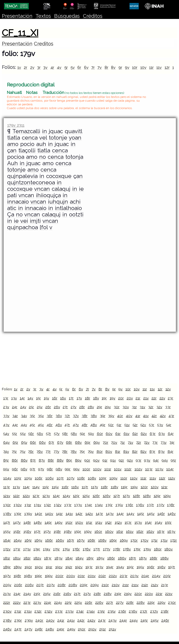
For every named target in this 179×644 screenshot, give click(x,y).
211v (135, 585)
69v (97, 442)
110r (124, 478)
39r (103, 416)
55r (15, 434)
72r (139, 442)
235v (112, 611)
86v (24, 460)
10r (135, 67)
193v (99, 567)
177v (107, 549)
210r (105, 585)
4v (59, 67)
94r (156, 460)
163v (171, 531)
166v (60, 540)
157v (47, 531)
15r (38, 398)
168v (102, 540)
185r (90, 558)
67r (51, 442)
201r (81, 576)
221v (169, 594)
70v (114, 442)
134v (99, 505)
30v (126, 407)
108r (81, 478)
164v (18, 540)
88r (51, 460)
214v (27, 594)
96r (15, 469)
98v (59, 469)
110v (134, 478)
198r (17, 576)
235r (101, 611)
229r (151, 602)
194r (110, 567)
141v (69, 514)
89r (69, 460)
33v (6, 416)
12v (168, 389)
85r (6, 460)
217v (87, 594)
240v (50, 620)
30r (117, 407)
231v (28, 611)
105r (18, 478)
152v (118, 522)
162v (150, 531)
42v (163, 416)
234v (91, 611)
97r (33, 469)
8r (106, 67)
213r (165, 585)
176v (87, 549)
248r (39, 629)
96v (24, 469)
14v (30, 398)
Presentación (17, 16)
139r (18, 514)
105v (28, 478)
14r (22, 398)
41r (138, 416)
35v (41, 416)
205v (7, 585)
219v (128, 594)
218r (97, 594)
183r (48, 558)
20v (130, 398)
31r (134, 407)
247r (18, 629)
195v (140, 567)
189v (18, 567)
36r (50, 416)
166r (49, 540)
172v (7, 549)
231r (18, 611)
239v (29, 620)
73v (164, 442)
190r (28, 567)
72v (147, 442)
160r (98, 531)
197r (172, 567)
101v (118, 469)
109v (113, 478)
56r (31, 434)
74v (6, 451)
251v (112, 629)
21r (138, 398)
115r (46, 487)
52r (135, 425)
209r (84, 585)
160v (109, 531)
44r (15, 425)
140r (38, 514)
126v (107, 496)
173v (27, 549)
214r (17, 594)
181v (17, 558)
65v (24, 442)
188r (154, 558)
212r (145, 585)
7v (100, 67)
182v (37, 558)
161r (120, 531)
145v (151, 514)
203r (124, 576)
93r (139, 460)
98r (50, 469)
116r (65, 487)
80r (100, 451)
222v (17, 602)
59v (91, 434)
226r (89, 602)
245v (155, 620)
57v (57, 434)
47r (67, 425)
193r (89, 567)
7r (93, 67)
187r (132, 558)
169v (124, 540)
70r (106, 442)
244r (123, 620)
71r (122, 442)
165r (28, 540)
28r (82, 407)
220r (138, 594)
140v (49, 514)
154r (148, 522)
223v (37, 602)
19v (112, 398)
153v (138, 522)
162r (140, 531)
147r (7, 522)
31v (142, 407)
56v (40, 434)
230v (7, 611)
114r (26, 487)
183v (58, 558)
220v (149, 594)
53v (160, 425)
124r (56, 496)
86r (15, 460)
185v (100, 558)
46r (50, 425)
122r (16, 496)
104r (170, 469)
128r (136, 496)
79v (91, 451)
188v (164, 558)
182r (27, 558)
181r (7, 558)
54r (169, 425)
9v (127, 67)
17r (71, 398)
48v (94, 425)
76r (31, 451)
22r (154, 398)
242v (91, 620)
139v (28, 514)
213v (7, 594)
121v (7, 496)
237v (154, 611)
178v (127, 549)
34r (15, 416)
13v (14, 398)
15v (46, 398)
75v (23, 451)
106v (49, 478)
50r (111, 425)
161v (130, 531)
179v (147, 549)
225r (68, 602)
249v (71, 629)
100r (86, 469)
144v (130, 514)
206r (18, 585)
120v (155, 487)
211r (126, 585)
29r (100, 407)
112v (172, 478)
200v (71, 576)
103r (149, 469)
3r (39, 67)
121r (164, 487)
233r (59, 611)
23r (170, 398)
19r (104, 398)
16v (63, 398)
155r (168, 522)
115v (55, 487)
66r (33, 442)
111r (143, 478)
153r (128, 522)
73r (155, 442)
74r (172, 442)
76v (40, 451)
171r (154, 540)
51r (119, 425)
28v (91, 407)
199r (38, 576)
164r (7, 540)
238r (165, 611)
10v (143, 67)
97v (41, 469)
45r (32, 425)
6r (79, 67)
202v (113, 576)
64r (171, 434)
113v (16, 487)
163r (161, 531)
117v (94, 487)
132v (58, 505)
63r (153, 434)
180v (168, 549)
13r (6, 398)
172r (174, 540)
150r (69, 522)
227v (120, 602)
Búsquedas (67, 16)
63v (162, 434)
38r (85, 416)
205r (167, 576)
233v (70, 611)
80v (109, 451)
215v (47, 594)
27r (65, 407)
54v (6, 434)
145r (141, 514)
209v (95, 585)
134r (88, 505)
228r (130, 602)
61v (126, 434)
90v (96, 460)
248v (50, 629)
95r (173, 460)
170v (144, 540)
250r (82, 629)
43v (6, 425)
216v (67, 594)
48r (85, 425)
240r (39, 620)
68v (78, 442)
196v (161, 567)
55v (23, 434)
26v (57, 407)
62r (135, 434)
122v (26, 496)
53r (152, 425)
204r (145, 576)
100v (97, 469)
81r (118, 451)
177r (97, 549)
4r (52, 67)
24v (23, 407)
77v (56, 451)
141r (59, 514)
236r (122, 611)
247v (28, 629)
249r (61, 629)
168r (91, 540)
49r (103, 425)
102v (138, 469)
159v (88, 531)
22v (162, 398)
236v (133, 611)
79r (82, 451)
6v (86, 67)
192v (79, 567)
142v (89, 514)
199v (49, 576)
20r (121, 398)
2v (32, 67)
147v (17, 522)
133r (68, 505)
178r (117, 549)
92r (121, 460)
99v (76, 469)
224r (48, 602)
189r (7, 567)
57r (48, 434)
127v (126, 496)
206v (29, 585)
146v (172, 514)
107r (60, 478)
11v (159, 67)
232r (38, 611)
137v (161, 505)
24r (15, 407)
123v (46, 496)
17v (79, 398)
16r (55, 398)
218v (108, 594)
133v (78, 505)
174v (47, 549)
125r (76, 496)
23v (6, 407)
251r (103, 629)
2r (25, 67)
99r (68, 469)
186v (122, 558)
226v (99, 602)
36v (59, 416)
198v (28, 576)
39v (111, 416)
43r (171, 416)
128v (147, 496)
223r (27, 602)
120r (144, 487)
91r (105, 460)
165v (38, 540)
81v (126, 451)
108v (92, 478)
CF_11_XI (20, 33)
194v (120, 567)
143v (110, 514)
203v (134, 576)
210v (116, 585)
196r (151, 567)
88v (60, 460)
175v (66, 549)
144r (120, 514)
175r (56, 549)
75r (14, 451)
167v (81, 540)
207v (51, 585)
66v (42, 442)
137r (150, 505)
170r (134, 540)
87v (42, 460)
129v (167, 496)
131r (28, 505)
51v (127, 425)
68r (69, 442)
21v (146, 398)
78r (65, 451)
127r (117, 496)
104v (7, 478)
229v (162, 602)
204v (156, 576)
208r (62, 585)
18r (87, 398)
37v (76, 416)
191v (59, 567)
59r (82, 434)
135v (119, 505)
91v (113, 460)
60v (109, 434)
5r (66, 67)
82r (135, 451)
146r (161, 514)
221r (159, 594)
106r (39, 478)
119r (124, 487)
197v (7, 576)
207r (40, 585)
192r (69, 567)
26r (48, 407)
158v (68, 531)
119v (134, 487)
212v (155, 585)
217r (77, 594)
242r (81, 620)
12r (167, 67)
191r (49, 567)
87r (33, 460)
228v (141, 602)
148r (27, 522)
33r (168, 407)
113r (7, 487)
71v (130, 442)
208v (73, 585)
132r (47, 505)
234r (80, 611)
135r (109, 505)
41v (146, 416)
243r (102, 620)
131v (37, 505)
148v (38, 522)
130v (18, 505)
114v (36, 487)
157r (37, 531)
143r (99, 514)
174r (37, 549)
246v (7, 629)
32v (159, 407)
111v (153, 478)
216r (57, 594)
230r (172, 602)
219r (118, 594)
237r (144, 611)
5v (73, 67)
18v (96, 398)
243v (113, 620)
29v (108, 407)
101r (108, 469)
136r (129, 505)
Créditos (93, 16)
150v (79, 522)
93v (147, 460)
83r (152, 451)
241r (61, 620)
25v (40, 407)
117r (85, 487)
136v (140, 505)
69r (87, 442)
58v (74, 434)
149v (59, 522)
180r (158, 549)
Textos (43, 16)
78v (73, 451)
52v (143, 425)
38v (94, 416)
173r (17, 549)
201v (92, 576)
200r (59, 576)
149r (48, 522)
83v (161, 451)
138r (171, 505)
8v (113, 67)
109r (103, 478)
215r (37, 594)
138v (7, 514)
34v (24, 416)
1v (19, 67)
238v (7, 620)
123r (36, 496)
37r (67, 416)
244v (134, 620)
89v (78, 460)
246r (165, 620)
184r (69, 558)
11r (151, 67)
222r (7, 602)
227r (110, 602)
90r (87, 460)
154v (158, 522)
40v (129, 416)
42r (154, 416)
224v (58, 602)
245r (144, 620)
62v (144, 434)
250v (92, 629)
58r (65, 434)
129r (157, 496)
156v (27, 531)
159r (78, 531)
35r (32, 416)
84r (170, 451)
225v (78, 602)
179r (137, 549)
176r (76, 549)
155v (7, 531)
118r (104, 487)
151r (89, 522)
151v (99, 522)
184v (79, 558)
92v (130, 460)
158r (57, 531)
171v (164, 540)
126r (96, 496)
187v (143, 558)
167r (71, 540)
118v (114, 487)
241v (71, 620)
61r (118, 434)
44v (24, 425)
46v (59, 425)
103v (159, 469)
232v (48, 611)
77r (48, 451)
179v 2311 (16, 125)
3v (45, 67)
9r (120, 67)
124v (66, 496)
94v (165, 460)
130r (7, 505)
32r (151, 407)
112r (162, 478)
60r (100, 434)
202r (102, 576)
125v (86, 496)
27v (73, 407)
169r (113, 540)
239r (18, 620)
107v (71, 478)
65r (15, 442)
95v (6, 469)
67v (60, 442)
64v (6, 442)
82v (143, 451)
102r (128, 469)
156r (17, 531)
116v (75, 487)
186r (111, 558)
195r (130, 567)
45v (41, 425)
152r (108, 522)
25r (31, 407)
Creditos (44, 44)
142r (79, 514)
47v (76, 425)
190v (39, 567)
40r (120, 416)
